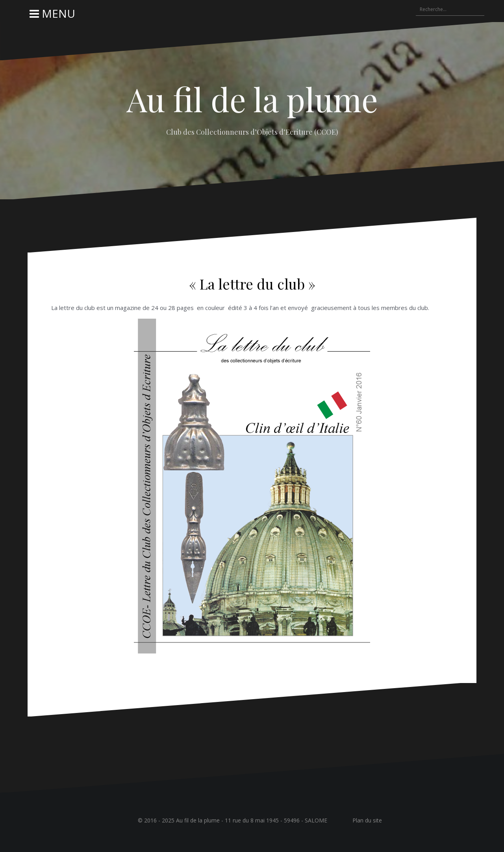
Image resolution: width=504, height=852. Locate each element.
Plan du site (367, 820)
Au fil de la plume (252, 99)
